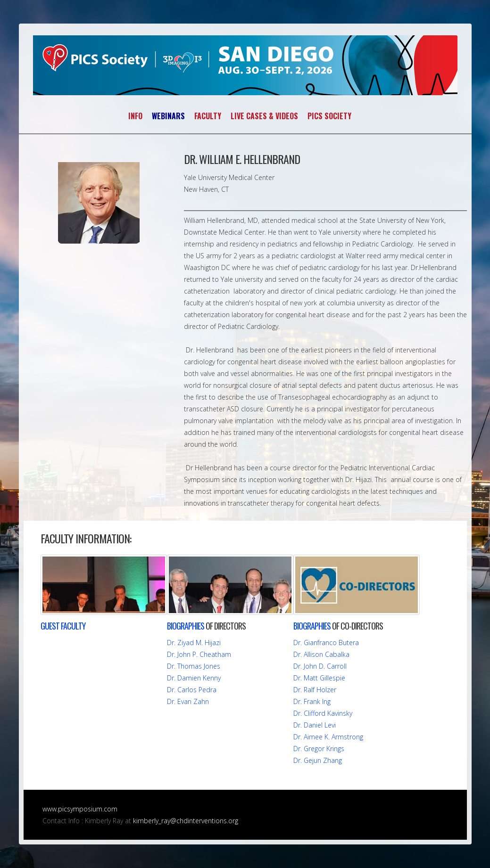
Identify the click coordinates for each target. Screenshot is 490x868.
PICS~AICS (245, 65)
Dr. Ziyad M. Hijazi (194, 643)
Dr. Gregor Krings (319, 749)
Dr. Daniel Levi (315, 725)
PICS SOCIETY (329, 116)
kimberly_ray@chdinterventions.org (186, 821)
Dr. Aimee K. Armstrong (328, 737)
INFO (135, 116)
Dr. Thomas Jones (194, 666)
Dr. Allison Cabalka (321, 654)
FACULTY (208, 116)
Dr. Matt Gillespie (319, 678)
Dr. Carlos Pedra (192, 690)
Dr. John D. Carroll (320, 666)
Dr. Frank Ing (312, 701)
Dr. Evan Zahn (188, 701)
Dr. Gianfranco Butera (326, 643)
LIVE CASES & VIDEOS (264, 116)
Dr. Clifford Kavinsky (323, 713)
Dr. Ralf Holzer (315, 690)
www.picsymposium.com (80, 809)
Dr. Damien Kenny (194, 678)
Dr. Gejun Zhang (318, 760)
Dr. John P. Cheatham (199, 654)
